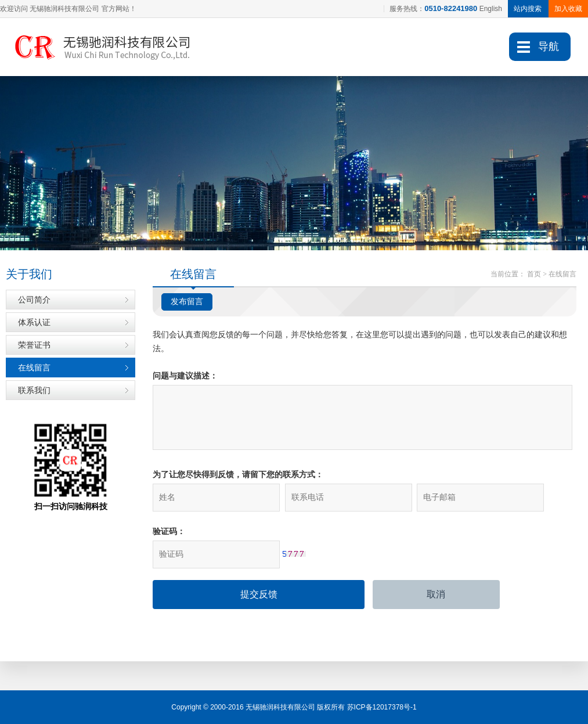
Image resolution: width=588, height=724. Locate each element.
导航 (549, 46)
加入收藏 (568, 9)
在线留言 (34, 368)
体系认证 (34, 322)
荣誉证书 (34, 345)
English (491, 9)
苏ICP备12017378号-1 (382, 707)
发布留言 (187, 302)
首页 (534, 274)
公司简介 (34, 300)
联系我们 (34, 390)
